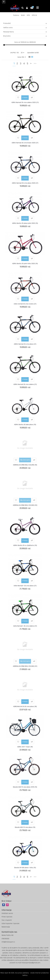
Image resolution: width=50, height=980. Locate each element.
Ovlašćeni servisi (7, 913)
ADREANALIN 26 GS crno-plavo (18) (25, 707)
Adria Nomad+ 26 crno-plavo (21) (25, 586)
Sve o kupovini (7, 920)
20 (22, 53)
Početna (16, 15)
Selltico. (25, 975)
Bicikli (23, 15)
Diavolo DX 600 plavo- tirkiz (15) (25, 868)
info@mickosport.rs (8, 942)
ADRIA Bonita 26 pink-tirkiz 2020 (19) (25, 264)
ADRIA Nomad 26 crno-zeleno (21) (25, 384)
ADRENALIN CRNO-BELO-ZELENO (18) (25, 465)
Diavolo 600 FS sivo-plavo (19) (25, 827)
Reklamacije (6, 927)
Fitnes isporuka (7, 917)
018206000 (5, 939)
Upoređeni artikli (33, 53)
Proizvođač (25, 23)
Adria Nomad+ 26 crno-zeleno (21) (25, 626)
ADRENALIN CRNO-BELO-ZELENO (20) (25, 505)
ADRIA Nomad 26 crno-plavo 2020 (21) (25, 183)
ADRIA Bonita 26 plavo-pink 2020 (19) (25, 223)
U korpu (25, 98)
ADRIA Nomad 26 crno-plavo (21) (25, 344)
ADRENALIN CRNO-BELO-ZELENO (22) (25, 666)
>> (35, 64)
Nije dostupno (25, 460)
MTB (28, 15)
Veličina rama (25, 28)
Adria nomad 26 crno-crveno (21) (25, 304)
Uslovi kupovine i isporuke (10, 924)
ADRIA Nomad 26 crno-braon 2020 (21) (25, 143)
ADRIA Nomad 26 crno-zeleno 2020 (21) (25, 102)
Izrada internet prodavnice (40, 973)
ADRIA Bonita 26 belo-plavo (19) (25, 425)
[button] (27, 8)
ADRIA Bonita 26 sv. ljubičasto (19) (25, 545)
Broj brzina (25, 36)
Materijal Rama (25, 32)
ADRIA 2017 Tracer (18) (25, 747)
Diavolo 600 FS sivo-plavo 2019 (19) (25, 787)
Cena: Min (22, 57)
